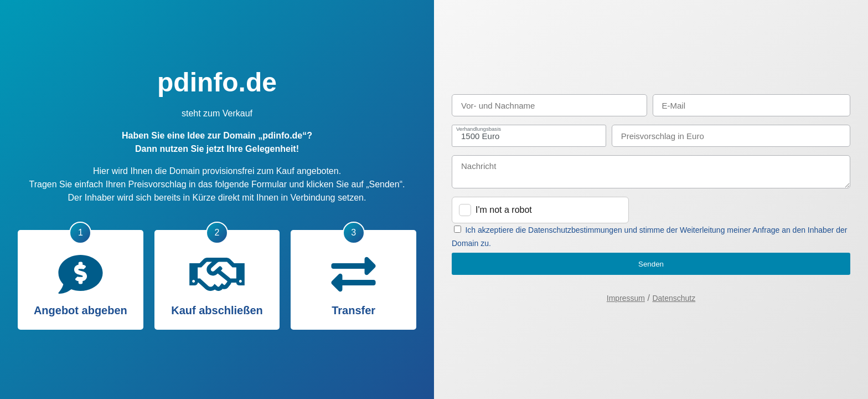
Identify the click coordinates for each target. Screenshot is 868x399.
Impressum (626, 298)
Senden (651, 264)
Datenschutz (674, 298)
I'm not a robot (504, 210)
